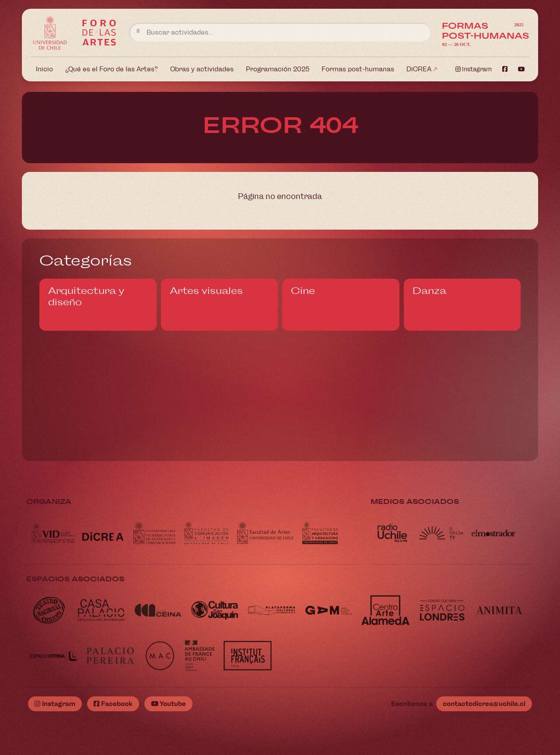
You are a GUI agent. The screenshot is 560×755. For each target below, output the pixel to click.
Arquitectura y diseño (86, 297)
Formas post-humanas (358, 69)
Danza (429, 291)
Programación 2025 (278, 69)
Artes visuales (206, 291)
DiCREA (419, 69)
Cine (303, 291)
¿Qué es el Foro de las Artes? (112, 69)
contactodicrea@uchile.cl (484, 704)
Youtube (168, 704)
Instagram (474, 69)
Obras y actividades (202, 69)
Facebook (113, 704)
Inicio (44, 69)
